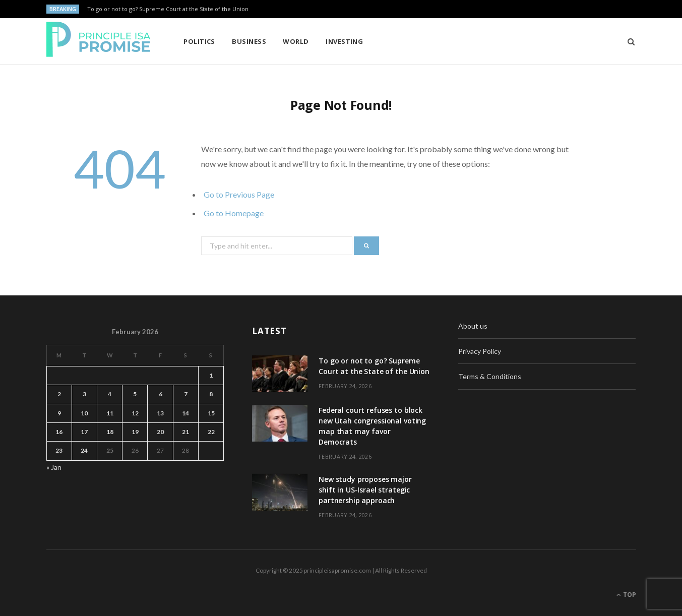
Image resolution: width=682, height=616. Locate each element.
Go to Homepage (234, 213)
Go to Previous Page (239, 194)
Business (249, 41)
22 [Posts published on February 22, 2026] (211, 432)
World (296, 41)
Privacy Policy (480, 351)
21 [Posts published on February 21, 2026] (185, 432)
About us (473, 326)
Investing (344, 41)
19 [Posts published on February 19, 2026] (135, 432)
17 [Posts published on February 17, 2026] (84, 432)
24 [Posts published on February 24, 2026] (84, 450)
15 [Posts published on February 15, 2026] (211, 413)
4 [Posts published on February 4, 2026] (110, 394)
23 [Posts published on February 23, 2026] (59, 450)
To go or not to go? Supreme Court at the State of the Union (168, 9)
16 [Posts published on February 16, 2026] (59, 432)
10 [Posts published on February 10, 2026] (84, 413)
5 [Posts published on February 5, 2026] (135, 394)
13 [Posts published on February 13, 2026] (160, 413)
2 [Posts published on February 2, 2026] (59, 394)
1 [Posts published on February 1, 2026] (211, 375)
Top (626, 595)
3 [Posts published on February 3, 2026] (84, 394)
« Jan (54, 467)
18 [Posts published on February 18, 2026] (110, 432)
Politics (199, 41)
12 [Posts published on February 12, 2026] (135, 413)
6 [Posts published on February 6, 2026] (161, 394)
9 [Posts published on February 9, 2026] (59, 413)
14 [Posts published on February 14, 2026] (185, 413)
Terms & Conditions (490, 376)
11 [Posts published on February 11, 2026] (110, 413)
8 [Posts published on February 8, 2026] (211, 394)
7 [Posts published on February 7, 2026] (186, 394)
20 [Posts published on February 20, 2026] (160, 432)
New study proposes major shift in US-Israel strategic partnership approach (365, 490)
